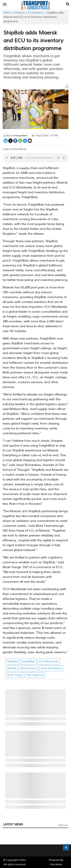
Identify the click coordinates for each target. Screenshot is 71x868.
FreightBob (28, 662)
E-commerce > (37, 13)
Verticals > (21, 13)
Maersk (12, 668)
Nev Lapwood (35, 675)
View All (63, 825)
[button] (35, 87)
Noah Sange (15, 675)
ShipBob (12, 662)
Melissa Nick (28, 668)
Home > (9, 13)
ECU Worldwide (49, 662)
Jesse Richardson (51, 668)
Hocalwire (56, 864)
